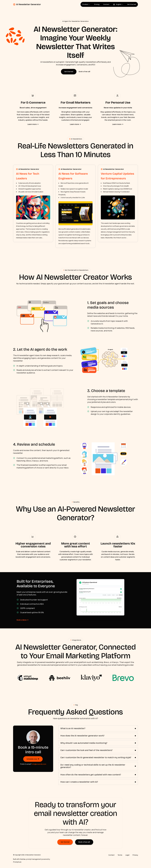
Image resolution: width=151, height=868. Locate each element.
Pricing (97, 4)
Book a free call (84, 72)
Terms (120, 854)
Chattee (23, 858)
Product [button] (86, 4)
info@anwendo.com (39, 763)
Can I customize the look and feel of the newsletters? (86, 749)
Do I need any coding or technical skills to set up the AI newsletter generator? (93, 765)
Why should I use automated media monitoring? (84, 742)
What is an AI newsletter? (73, 728)
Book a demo (23, 619)
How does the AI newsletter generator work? (82, 735)
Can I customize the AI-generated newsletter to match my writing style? (96, 757)
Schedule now (33, 758)
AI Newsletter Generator (27, 4)
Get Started (132, 4)
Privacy (135, 854)
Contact (106, 4)
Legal (127, 854)
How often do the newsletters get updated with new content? (91, 774)
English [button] (118, 4)
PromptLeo (17, 861)
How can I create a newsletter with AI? (79, 781)
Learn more (33, 124)
